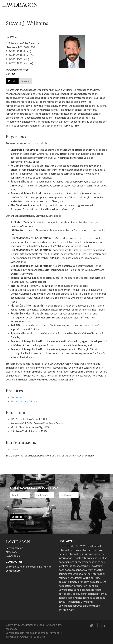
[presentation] (33, 506)
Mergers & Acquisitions (24, 401)
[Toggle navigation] (107, 5)
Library (25, 81)
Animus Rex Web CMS (33, 637)
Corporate (16, 397)
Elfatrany (49, 633)
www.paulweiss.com (17, 70)
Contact (10, 74)
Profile (12, 81)
